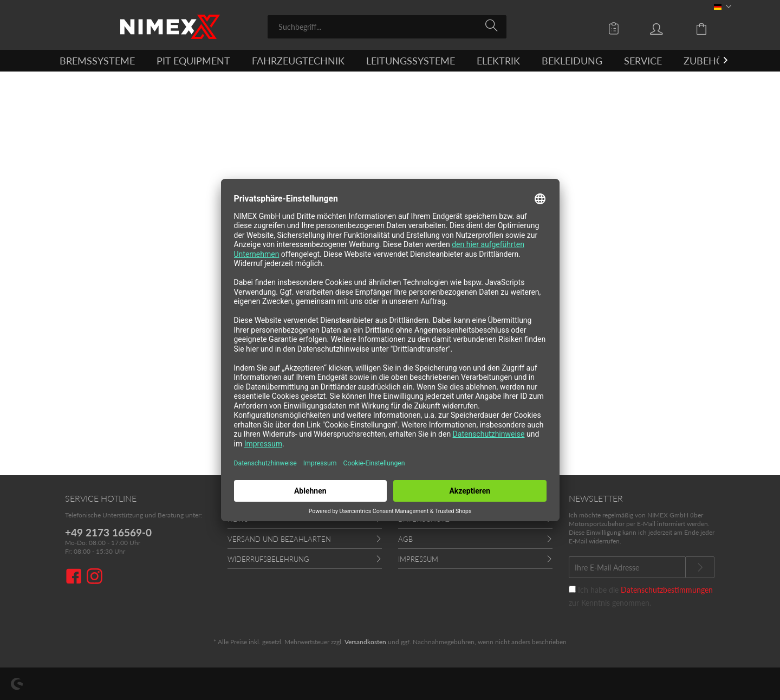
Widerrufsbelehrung (268, 559)
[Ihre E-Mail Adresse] (627, 567)
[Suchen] (493, 26)
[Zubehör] (707, 61)
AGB (405, 539)
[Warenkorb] (710, 28)
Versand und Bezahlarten (279, 539)
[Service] (643, 61)
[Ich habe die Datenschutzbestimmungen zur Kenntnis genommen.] (572, 589)
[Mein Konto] (667, 28)
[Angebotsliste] (616, 28)
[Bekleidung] (572, 61)
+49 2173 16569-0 (108, 532)
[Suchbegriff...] (387, 27)
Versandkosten (365, 642)
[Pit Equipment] (193, 61)
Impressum (418, 559)
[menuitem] (387, 27)
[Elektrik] (498, 61)
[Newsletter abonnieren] (700, 567)
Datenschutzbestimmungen (667, 590)
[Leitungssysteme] (411, 61)
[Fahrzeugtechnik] (298, 61)
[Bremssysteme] (97, 61)
